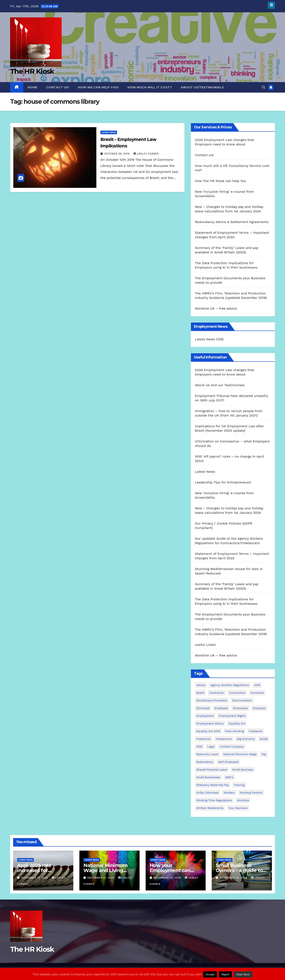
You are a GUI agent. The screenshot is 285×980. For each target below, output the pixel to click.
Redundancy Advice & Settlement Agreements (232, 222)
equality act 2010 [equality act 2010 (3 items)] (208, 731)
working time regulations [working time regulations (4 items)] (214, 800)
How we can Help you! (98, 87)
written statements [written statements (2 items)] (210, 808)
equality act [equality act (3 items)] (237, 723)
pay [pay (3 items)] (264, 754)
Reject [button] (225, 974)
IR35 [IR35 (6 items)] (199, 746)
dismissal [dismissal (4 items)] (203, 708)
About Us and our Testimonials (220, 385)
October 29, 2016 (118, 154)
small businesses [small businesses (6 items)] (208, 777)
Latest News (109, 132)
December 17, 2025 (35, 878)
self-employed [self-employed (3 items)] (228, 762)
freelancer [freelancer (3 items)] (204, 739)
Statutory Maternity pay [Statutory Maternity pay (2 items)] (213, 785)
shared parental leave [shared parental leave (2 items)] (212, 770)
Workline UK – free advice (216, 308)
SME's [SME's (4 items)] (229, 777)
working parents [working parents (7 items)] (251, 793)
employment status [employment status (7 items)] (210, 723)
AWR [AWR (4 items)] (257, 685)
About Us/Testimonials (202, 87)
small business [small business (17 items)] (242, 770)
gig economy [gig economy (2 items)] (246, 739)
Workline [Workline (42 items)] (243, 800)
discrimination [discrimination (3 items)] (242, 700)
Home (33, 87)
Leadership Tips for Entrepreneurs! (223, 482)
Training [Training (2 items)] (239, 785)
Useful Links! (205, 645)
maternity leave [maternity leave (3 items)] (207, 754)
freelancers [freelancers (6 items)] (224, 739)
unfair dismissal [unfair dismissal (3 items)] (207, 793)
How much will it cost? (150, 87)
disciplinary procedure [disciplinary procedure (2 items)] (212, 700)
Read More (243, 974)
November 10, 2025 (168, 878)
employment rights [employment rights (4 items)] (232, 716)
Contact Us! (58, 87)
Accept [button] (210, 974)
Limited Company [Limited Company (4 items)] (232, 746)
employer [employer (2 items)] (259, 708)
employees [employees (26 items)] (240, 708)
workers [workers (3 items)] (229, 793)
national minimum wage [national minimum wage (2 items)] (240, 754)
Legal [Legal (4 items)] (211, 746)
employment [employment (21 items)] (205, 716)
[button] (264, 87)
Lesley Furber (146, 154)
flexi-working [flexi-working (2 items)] (234, 731)
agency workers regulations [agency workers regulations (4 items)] (230, 685)
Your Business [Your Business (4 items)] (238, 808)
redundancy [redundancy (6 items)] (205, 762)
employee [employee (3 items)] (221, 708)
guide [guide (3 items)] (263, 739)
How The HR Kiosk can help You (220, 181)
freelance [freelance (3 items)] (256, 731)
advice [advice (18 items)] (201, 685)
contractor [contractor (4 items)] (217, 693)
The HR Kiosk (32, 71)
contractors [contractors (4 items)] (237, 693)
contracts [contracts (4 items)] (257, 693)
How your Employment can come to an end (170, 870)
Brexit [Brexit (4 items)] (200, 693)
